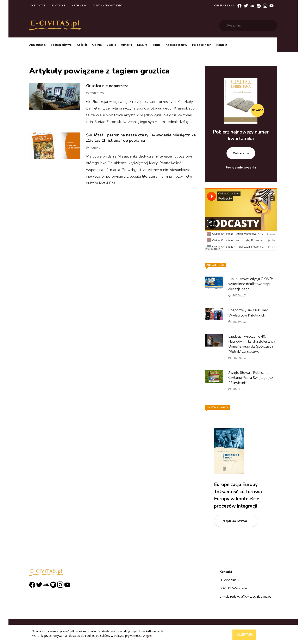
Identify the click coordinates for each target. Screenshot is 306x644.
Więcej (147, 636)
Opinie (97, 45)
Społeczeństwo (61, 45)
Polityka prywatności (108, 6)
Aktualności (37, 45)
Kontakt (222, 45)
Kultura (142, 45)
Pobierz (239, 153)
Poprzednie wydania (241, 168)
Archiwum (79, 6)
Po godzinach (202, 45)
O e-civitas (38, 6)
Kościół (82, 45)
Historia (126, 45)
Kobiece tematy (176, 45)
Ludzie (111, 45)
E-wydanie (58, 6)
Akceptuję (244, 635)
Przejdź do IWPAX (234, 521)
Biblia (157, 45)
